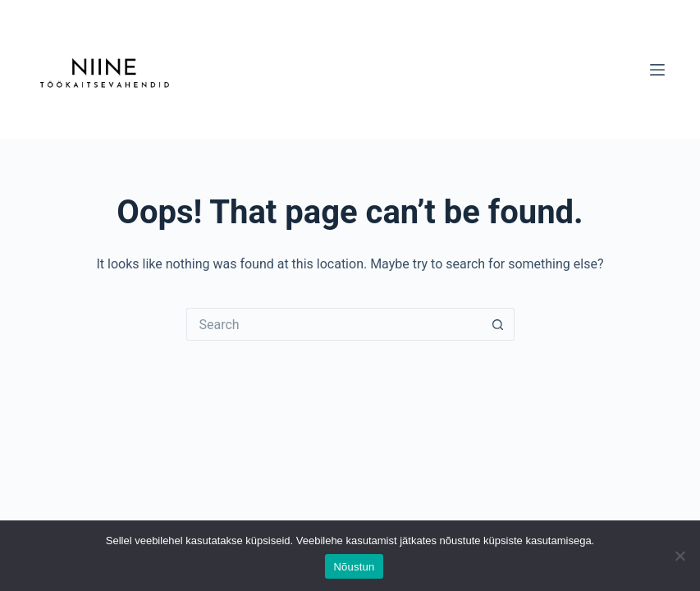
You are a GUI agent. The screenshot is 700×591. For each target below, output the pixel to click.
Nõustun (354, 567)
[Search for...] (334, 324)
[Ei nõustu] (679, 556)
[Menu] (657, 70)
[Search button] (498, 324)
